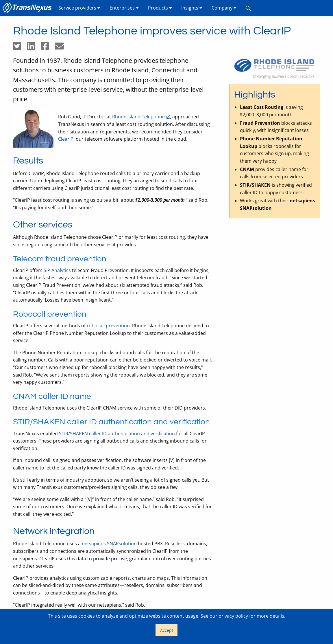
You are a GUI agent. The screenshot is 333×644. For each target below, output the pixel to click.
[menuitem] (28, 8)
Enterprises (124, 8)
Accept (167, 630)
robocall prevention (108, 326)
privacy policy (233, 616)
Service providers (79, 8)
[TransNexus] (28, 8)
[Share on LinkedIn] (34, 48)
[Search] (248, 8)
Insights (192, 8)
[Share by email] (62, 48)
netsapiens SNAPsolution (109, 544)
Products (160, 8)
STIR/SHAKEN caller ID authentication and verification (117, 434)
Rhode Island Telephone (138, 117)
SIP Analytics (57, 270)
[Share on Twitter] (20, 48)
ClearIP (66, 139)
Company (224, 8)
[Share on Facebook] (48, 48)
